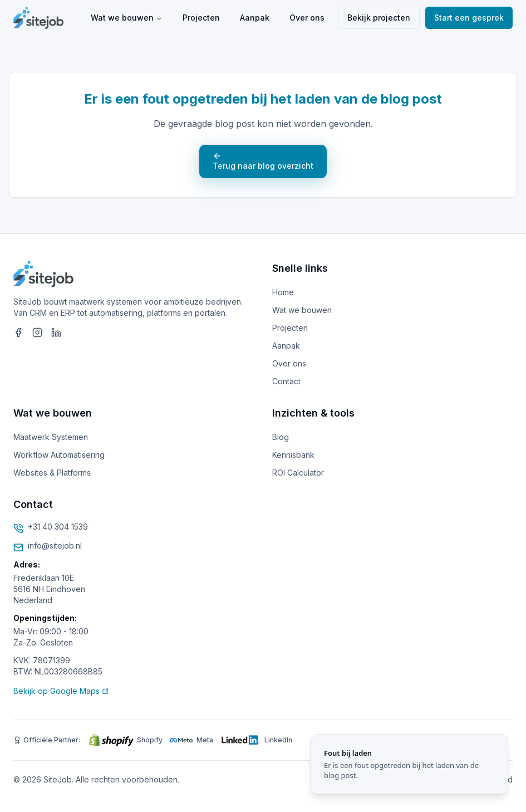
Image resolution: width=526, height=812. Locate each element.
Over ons (307, 18)
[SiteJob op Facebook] (18, 332)
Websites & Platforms (52, 473)
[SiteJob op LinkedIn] (56, 332)
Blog (281, 437)
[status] (409, 764)
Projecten (201, 18)
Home (283, 292)
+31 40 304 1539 (58, 527)
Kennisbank (293, 455)
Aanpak (255, 18)
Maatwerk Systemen (51, 437)
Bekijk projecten (379, 18)
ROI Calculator (298, 473)
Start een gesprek (469, 18)
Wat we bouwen (127, 18)
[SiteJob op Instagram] (37, 332)
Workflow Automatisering (59, 455)
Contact (286, 381)
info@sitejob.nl (55, 546)
